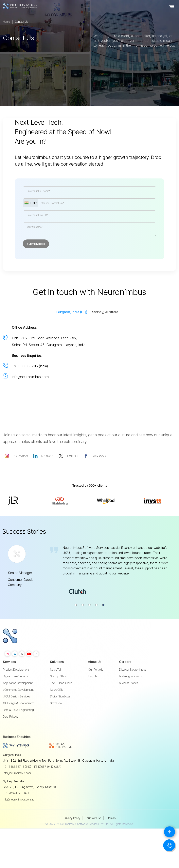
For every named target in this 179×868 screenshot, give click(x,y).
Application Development (18, 693)
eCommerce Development (18, 700)
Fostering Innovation (131, 687)
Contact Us (21, 32)
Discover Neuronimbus (133, 680)
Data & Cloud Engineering (18, 720)
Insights (93, 687)
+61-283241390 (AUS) (17, 804)
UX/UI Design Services (16, 707)
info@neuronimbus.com (30, 377)
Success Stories (128, 693)
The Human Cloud (61, 693)
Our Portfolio (96, 680)
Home (6, 32)
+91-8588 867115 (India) (30, 366)
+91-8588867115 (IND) (17, 777)
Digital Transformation (16, 687)
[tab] (72, 312)
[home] (28, 6)
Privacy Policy (72, 829)
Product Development (16, 680)
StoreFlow (56, 714)
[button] (171, 6)
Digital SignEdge (60, 707)
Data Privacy (11, 727)
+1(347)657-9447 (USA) (47, 777)
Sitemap (111, 829)
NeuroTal (55, 680)
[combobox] (31, 203)
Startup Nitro (58, 687)
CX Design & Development (19, 714)
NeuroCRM (57, 700)
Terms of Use (93, 829)
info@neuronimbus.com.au (19, 810)
